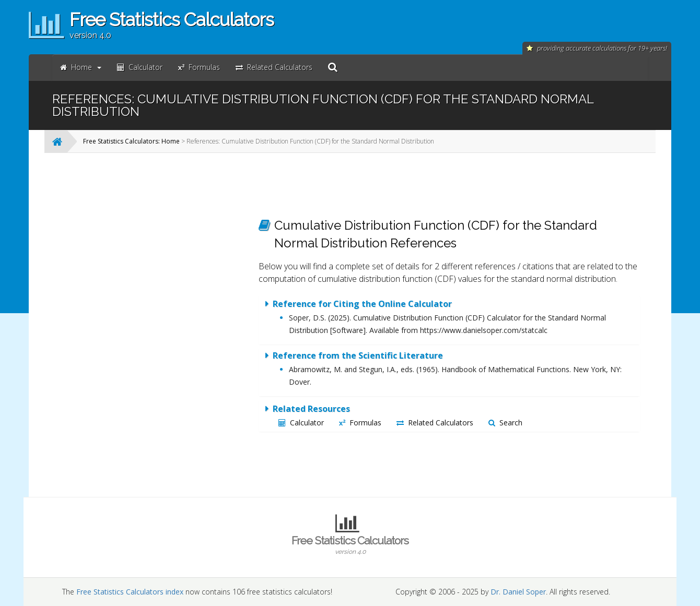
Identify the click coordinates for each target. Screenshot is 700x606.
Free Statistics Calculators (350, 545)
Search (505, 423)
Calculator (301, 423)
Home (81, 67)
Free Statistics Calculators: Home (131, 141)
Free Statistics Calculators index (130, 592)
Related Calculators (435, 423)
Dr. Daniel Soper (518, 592)
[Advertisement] (165, 317)
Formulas (360, 423)
